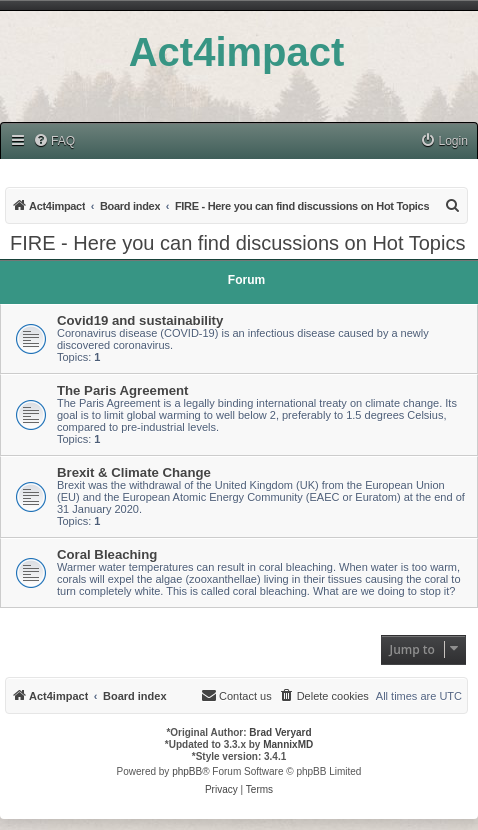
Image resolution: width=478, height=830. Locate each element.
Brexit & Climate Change (134, 472)
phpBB (187, 771)
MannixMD (288, 744)
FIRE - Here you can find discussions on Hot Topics (237, 243)
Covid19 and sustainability (140, 320)
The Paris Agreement (122, 390)
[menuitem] (54, 141)
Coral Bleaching (107, 554)
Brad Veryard (280, 732)
